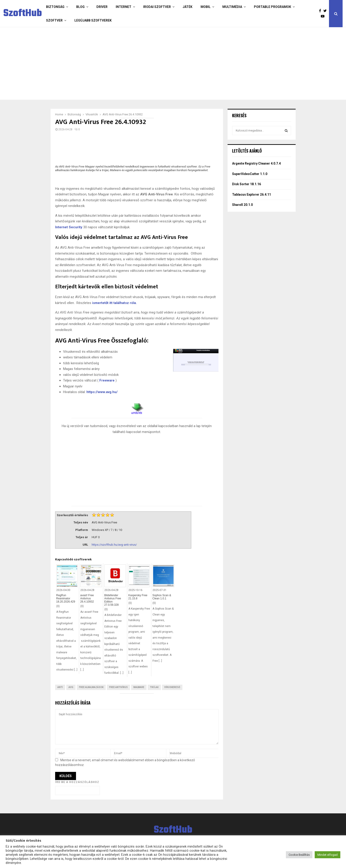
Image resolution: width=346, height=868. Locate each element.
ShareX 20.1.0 (242, 205)
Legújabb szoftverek (93, 20)
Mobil (206, 7)
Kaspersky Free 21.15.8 (138, 597)
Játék (188, 7)
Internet (124, 7)
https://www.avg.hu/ (102, 392)
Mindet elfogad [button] (328, 855)
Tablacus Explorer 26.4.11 (252, 195)
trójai (154, 687)
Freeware (107, 380)
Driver (102, 7)
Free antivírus (118, 687)
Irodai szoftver (157, 7)
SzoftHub (23, 14)
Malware (139, 687)
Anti (60, 687)
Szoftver (54, 20)
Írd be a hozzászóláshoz (77, 782)
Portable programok (272, 7)
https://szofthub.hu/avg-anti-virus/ (114, 545)
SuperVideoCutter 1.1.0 (250, 174)
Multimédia (232, 7)
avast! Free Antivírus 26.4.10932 (87, 598)
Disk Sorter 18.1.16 (247, 184)
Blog (80, 7)
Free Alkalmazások (91, 687)
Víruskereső (172, 687)
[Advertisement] (155, 63)
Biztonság (55, 7)
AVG (71, 687)
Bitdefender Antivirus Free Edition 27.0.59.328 (113, 600)
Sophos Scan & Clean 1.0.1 (162, 597)
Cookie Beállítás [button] (299, 855)
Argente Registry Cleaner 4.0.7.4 (256, 163)
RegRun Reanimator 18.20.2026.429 (66, 598)
